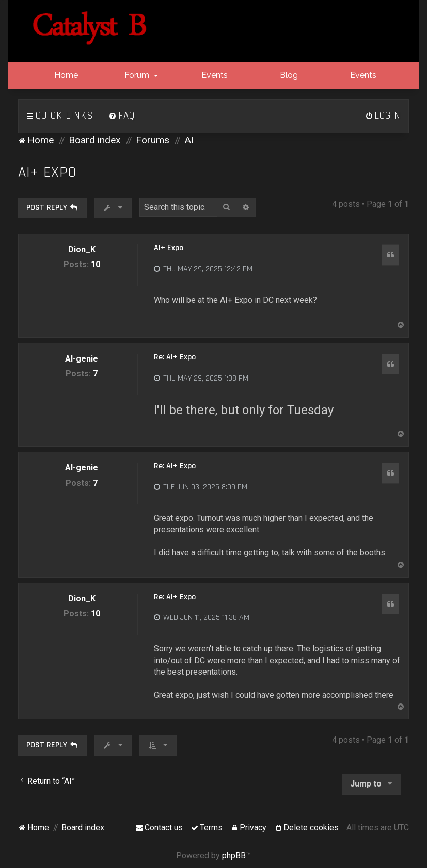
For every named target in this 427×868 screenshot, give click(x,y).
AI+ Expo (47, 173)
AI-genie (82, 359)
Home (65, 75)
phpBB (234, 855)
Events (213, 75)
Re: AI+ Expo (175, 357)
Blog (288, 75)
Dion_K (82, 249)
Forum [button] (140, 75)
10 (96, 264)
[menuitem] (122, 116)
